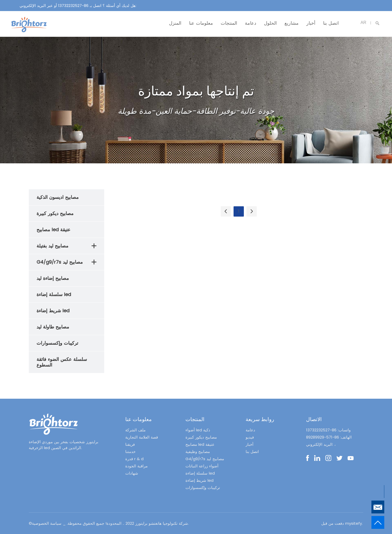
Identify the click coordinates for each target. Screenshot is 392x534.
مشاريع (292, 23)
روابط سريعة (260, 419)
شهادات (132, 473)
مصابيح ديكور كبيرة (201, 437)
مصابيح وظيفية (198, 452)
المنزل (175, 23)
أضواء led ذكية (198, 430)
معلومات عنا (201, 23)
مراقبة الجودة (136, 466)
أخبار (311, 23)
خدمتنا (130, 452)
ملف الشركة (135, 430)
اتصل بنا (331, 23)
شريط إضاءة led (199, 480)
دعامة (251, 23)
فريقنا (130, 444)
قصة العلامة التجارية (142, 437)
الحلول (270, 23)
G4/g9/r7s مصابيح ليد (205, 459)
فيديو (250, 437)
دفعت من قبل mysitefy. (342, 523)
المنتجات (229, 23)
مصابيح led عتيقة (200, 444)
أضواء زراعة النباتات (202, 466)
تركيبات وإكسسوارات (203, 488)
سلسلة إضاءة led (200, 473)
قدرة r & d (134, 459)
